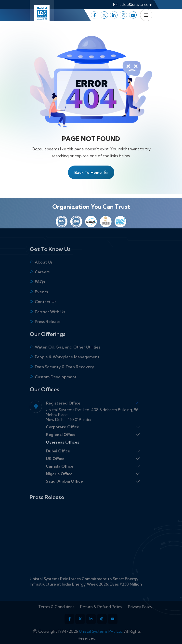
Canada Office (60, 473)
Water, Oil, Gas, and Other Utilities (68, 354)
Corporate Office (63, 434)
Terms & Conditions (63, 607)
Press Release (48, 328)
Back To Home (91, 174)
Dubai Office (58, 458)
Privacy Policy (147, 607)
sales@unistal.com (136, 4)
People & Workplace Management (67, 364)
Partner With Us (50, 318)
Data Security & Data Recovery (65, 374)
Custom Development (56, 383)
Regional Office (61, 441)
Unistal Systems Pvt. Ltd (94, 631)
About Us (44, 269)
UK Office (55, 465)
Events (41, 298)
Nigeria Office (59, 480)
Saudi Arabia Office (64, 488)
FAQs (40, 289)
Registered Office (63, 410)
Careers (42, 279)
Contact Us (45, 308)
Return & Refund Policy (108, 607)
